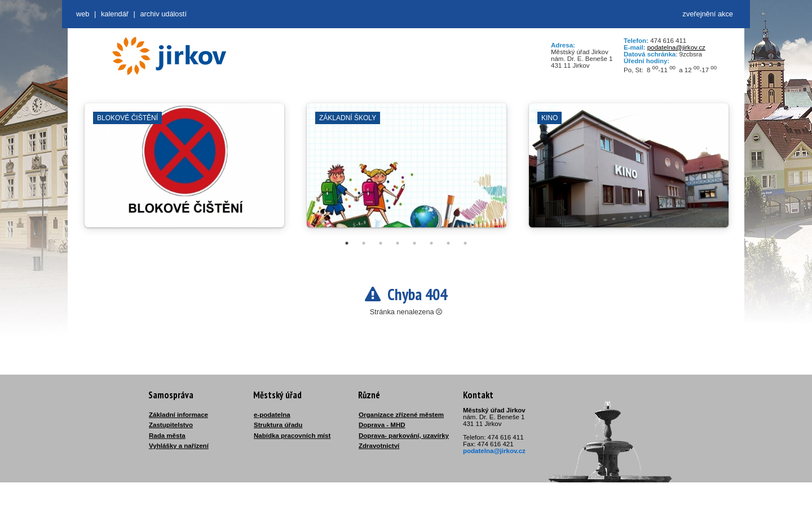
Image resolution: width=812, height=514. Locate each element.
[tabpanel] (184, 171)
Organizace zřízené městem (401, 415)
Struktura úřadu (278, 425)
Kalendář (115, 14)
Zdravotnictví (379, 446)
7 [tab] (448, 243)
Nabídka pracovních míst (292, 436)
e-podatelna (272, 415)
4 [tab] (398, 243)
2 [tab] (364, 243)
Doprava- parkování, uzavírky (404, 436)
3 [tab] (381, 243)
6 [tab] (431, 243)
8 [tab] (465, 243)
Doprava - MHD (382, 425)
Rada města (167, 436)
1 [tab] (347, 243)
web (83, 14)
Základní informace (178, 415)
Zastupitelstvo (171, 425)
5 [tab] (414, 243)
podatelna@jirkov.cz (676, 47)
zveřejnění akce (708, 14)
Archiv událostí (163, 14)
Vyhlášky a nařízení (179, 446)
